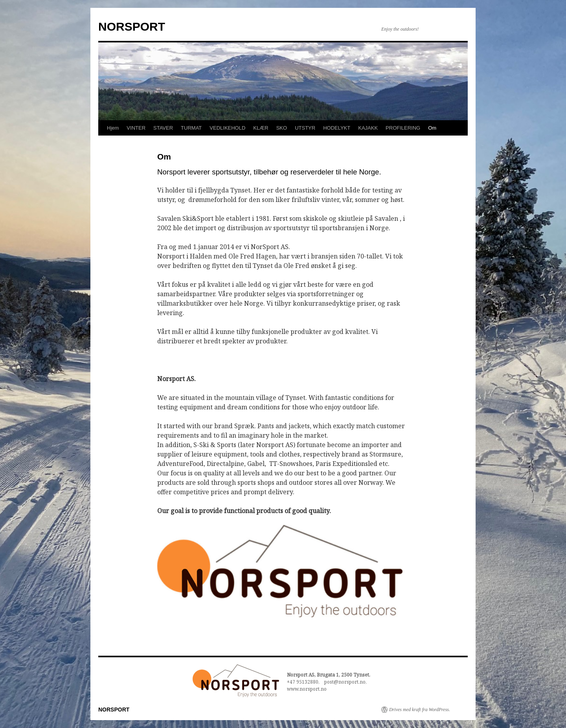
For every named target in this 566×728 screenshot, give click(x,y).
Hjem (113, 128)
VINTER (136, 128)
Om (432, 128)
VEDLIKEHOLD (227, 128)
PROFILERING (403, 128)
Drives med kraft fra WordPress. (420, 710)
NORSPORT (132, 27)
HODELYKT (337, 128)
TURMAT (191, 128)
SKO (282, 128)
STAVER (163, 128)
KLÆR (261, 128)
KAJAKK (368, 128)
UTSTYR (305, 128)
